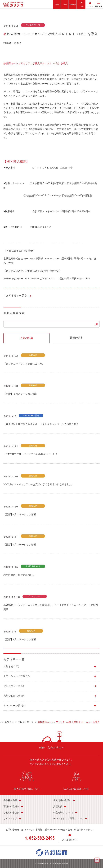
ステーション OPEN (17, 676)
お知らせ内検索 (14, 313)
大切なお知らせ (14, 696)
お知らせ (11, 666)
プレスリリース (14, 686)
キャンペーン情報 (15, 706)
